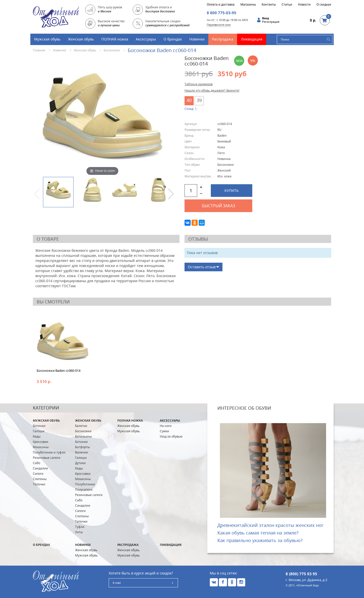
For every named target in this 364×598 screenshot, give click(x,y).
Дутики (80, 463)
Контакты (269, 5)
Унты (79, 532)
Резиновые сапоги (47, 458)
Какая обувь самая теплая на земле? (258, 533)
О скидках (324, 5)
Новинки (197, 39)
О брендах (173, 39)
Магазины (248, 5)
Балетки (81, 426)
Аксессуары (146, 39)
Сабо (37, 463)
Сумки (164, 431)
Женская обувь (81, 39)
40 (189, 100)
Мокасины (41, 447)
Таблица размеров (199, 84)
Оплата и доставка (221, 5)
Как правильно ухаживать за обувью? (260, 540)
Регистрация (271, 22)
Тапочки (39, 484)
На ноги (166, 426)
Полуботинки (85, 484)
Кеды (37, 436)
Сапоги (38, 474)
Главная (39, 50)
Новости (304, 5)
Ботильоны (83, 436)
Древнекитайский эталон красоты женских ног (270, 525)
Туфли (80, 527)
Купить (232, 190)
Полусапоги (84, 490)
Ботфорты (82, 447)
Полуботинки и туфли (49, 452)
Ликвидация (252, 39)
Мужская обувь (47, 39)
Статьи (287, 5)
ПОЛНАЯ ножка (115, 39)
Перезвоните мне (219, 25)
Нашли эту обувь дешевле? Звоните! (212, 90)
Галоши (39, 431)
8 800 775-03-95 (222, 13)
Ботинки (39, 426)
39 (199, 100)
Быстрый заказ (219, 206)
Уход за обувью (171, 436)
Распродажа (223, 39)
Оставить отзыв (202, 267)
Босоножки (112, 50)
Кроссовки (41, 442)
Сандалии (40, 468)
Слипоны (40, 479)
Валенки (82, 452)
